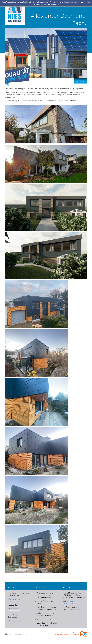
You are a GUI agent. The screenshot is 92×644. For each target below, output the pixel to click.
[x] (90, 4)
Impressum (81, 81)
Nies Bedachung (15, 13)
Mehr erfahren (14, 599)
